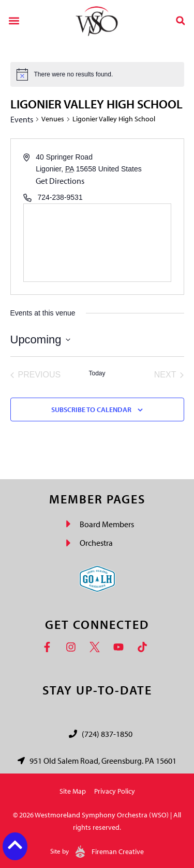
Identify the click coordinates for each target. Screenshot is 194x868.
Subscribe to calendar (91, 409)
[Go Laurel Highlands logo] (97, 579)
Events (22, 119)
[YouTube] (121, 647)
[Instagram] (73, 647)
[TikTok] (145, 647)
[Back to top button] (15, 845)
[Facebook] (50, 647)
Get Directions (60, 181)
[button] (14, 20)
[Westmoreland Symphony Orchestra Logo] (97, 21)
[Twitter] (97, 647)
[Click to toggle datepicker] (40, 340)
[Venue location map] (97, 243)
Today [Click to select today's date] (97, 373)
